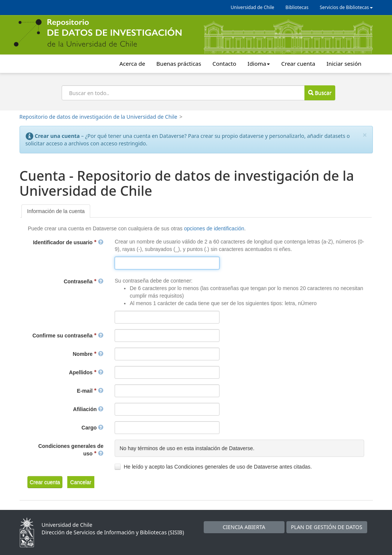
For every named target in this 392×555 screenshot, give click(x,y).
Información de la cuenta (56, 211)
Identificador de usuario (68, 242)
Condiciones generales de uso (71, 450)
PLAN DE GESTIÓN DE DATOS (327, 527)
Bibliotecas (297, 7)
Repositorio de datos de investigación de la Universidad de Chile (98, 117)
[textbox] (167, 263)
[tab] (56, 211)
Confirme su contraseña (68, 336)
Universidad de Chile (253, 7)
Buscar (320, 93)
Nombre (88, 354)
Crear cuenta (298, 64)
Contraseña (83, 281)
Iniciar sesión (344, 64)
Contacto (224, 64)
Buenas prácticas (179, 64)
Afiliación (88, 409)
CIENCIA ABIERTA (244, 527)
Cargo (92, 428)
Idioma (259, 64)
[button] (45, 482)
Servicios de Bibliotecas (346, 7)
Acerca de (132, 64)
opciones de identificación (214, 228)
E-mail (90, 391)
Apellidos (86, 372)
